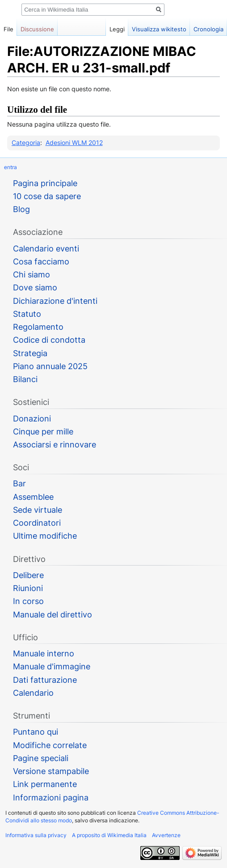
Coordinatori (37, 523)
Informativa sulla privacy (36, 835)
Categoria (26, 143)
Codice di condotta (49, 340)
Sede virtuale (38, 510)
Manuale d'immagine (52, 666)
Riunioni (28, 588)
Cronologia (208, 29)
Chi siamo (32, 274)
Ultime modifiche (45, 536)
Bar (19, 483)
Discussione (37, 29)
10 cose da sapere (47, 196)
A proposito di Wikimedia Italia (109, 835)
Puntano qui (36, 732)
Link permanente (45, 784)
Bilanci (25, 379)
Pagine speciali (41, 758)
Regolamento (38, 327)
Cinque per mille (43, 432)
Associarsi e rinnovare (55, 445)
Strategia (30, 353)
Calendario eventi (46, 249)
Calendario (33, 693)
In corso (28, 601)
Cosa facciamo (41, 262)
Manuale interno (44, 653)
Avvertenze (166, 835)
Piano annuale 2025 (50, 366)
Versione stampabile (51, 771)
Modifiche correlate (50, 745)
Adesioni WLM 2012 (74, 143)
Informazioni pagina (51, 798)
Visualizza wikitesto (159, 29)
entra (11, 167)
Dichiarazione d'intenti (55, 301)
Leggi (117, 29)
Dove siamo (35, 287)
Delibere (28, 575)
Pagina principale (45, 183)
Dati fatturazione (45, 680)
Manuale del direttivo (53, 615)
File (8, 29)
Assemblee (33, 497)
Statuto (27, 314)
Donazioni (32, 419)
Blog (21, 209)
